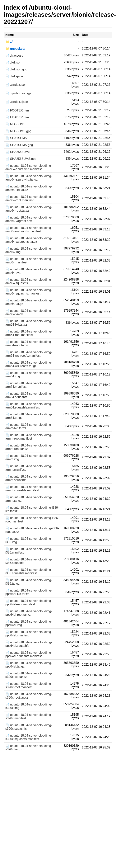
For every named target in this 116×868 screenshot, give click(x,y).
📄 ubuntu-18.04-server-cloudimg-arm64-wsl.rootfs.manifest (29, 354)
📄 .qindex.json (16, 85)
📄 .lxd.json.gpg (16, 69)
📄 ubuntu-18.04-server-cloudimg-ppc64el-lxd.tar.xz (29, 592)
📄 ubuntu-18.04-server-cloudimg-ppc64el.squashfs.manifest (29, 654)
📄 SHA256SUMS (18, 152)
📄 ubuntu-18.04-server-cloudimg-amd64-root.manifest (29, 198)
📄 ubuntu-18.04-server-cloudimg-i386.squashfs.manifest (29, 571)
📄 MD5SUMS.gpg (18, 131)
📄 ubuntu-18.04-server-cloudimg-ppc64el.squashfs (29, 644)
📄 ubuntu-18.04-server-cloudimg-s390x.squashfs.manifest (29, 737)
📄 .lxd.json (13, 62)
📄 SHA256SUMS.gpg (21, 159)
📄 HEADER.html (17, 117)
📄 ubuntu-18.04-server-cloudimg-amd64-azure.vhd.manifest (29, 167)
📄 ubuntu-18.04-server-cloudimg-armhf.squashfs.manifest (29, 489)
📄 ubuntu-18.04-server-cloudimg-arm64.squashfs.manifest (29, 406)
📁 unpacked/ (15, 49)
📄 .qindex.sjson (17, 102)
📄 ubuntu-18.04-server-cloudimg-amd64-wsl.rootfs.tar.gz (29, 240)
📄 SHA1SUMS (16, 138)
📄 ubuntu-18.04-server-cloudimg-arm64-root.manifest (29, 333)
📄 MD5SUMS (15, 124)
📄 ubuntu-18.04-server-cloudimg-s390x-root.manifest (29, 685)
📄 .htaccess (14, 56)
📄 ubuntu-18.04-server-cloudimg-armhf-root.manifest (29, 437)
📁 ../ (9, 42)
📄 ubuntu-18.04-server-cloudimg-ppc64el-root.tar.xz (29, 613)
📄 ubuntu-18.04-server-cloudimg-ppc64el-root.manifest (29, 603)
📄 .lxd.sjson (14, 76)
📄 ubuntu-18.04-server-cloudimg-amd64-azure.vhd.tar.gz (29, 178)
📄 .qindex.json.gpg (19, 93)
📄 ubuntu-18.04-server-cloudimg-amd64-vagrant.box (29, 219)
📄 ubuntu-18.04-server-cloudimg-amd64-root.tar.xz (29, 209)
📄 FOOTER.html (17, 110)
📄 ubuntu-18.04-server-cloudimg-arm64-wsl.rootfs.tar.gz (29, 364)
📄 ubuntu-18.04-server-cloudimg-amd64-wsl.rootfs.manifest (29, 230)
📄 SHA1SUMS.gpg (19, 145)
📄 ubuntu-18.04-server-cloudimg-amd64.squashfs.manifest (29, 292)
